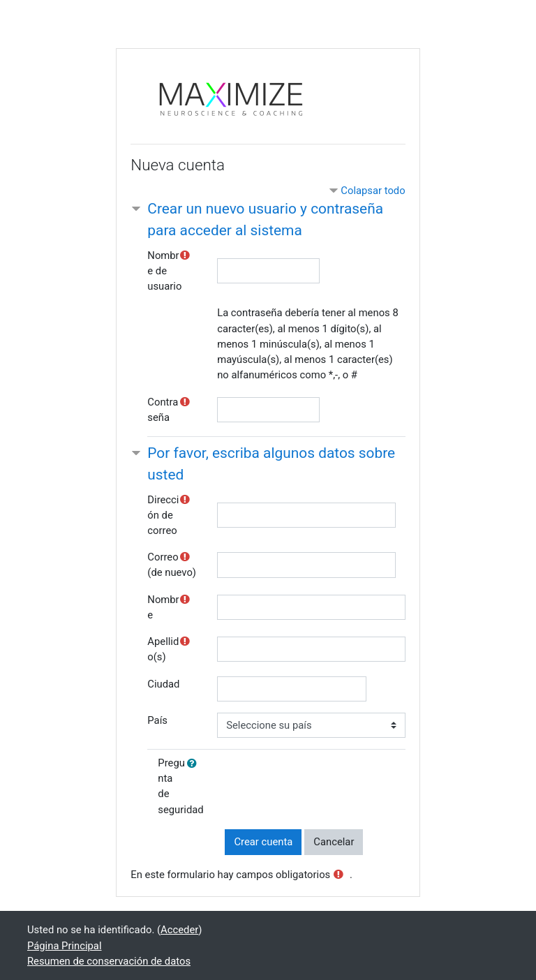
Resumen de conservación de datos (109, 961)
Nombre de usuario (164, 271)
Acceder (179, 930)
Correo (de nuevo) (172, 565)
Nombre (163, 607)
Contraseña (163, 410)
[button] (195, 764)
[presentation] (331, 786)
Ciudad (163, 684)
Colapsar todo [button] (373, 191)
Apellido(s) (163, 649)
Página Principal (65, 946)
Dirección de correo (163, 515)
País (157, 720)
